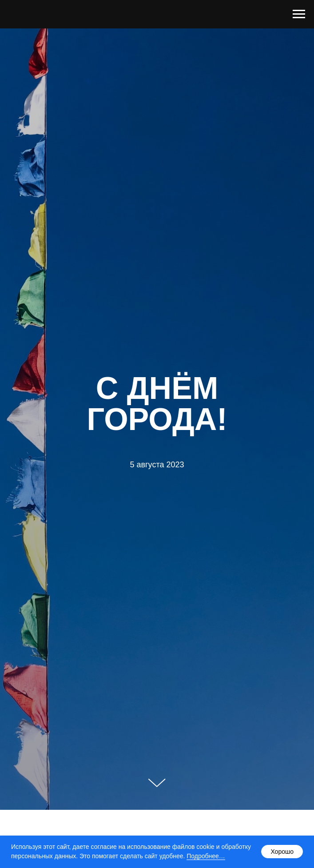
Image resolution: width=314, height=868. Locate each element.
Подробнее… (206, 856)
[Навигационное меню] (299, 14)
